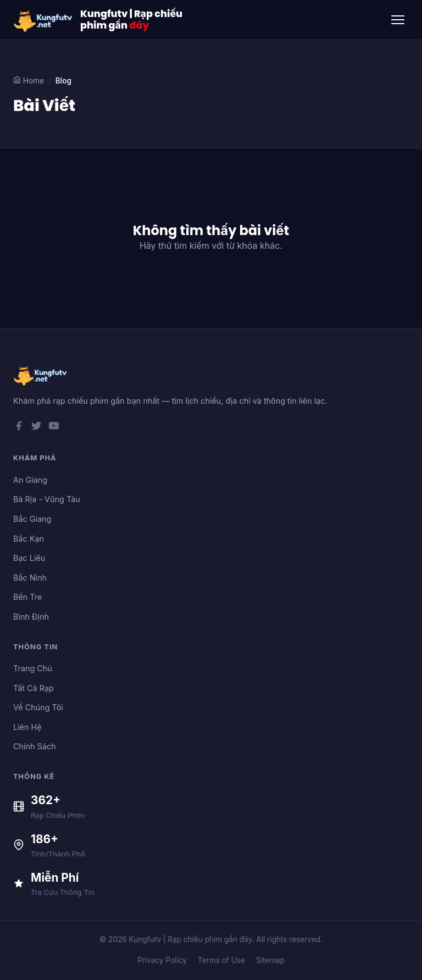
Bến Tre (27, 597)
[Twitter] (36, 428)
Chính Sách (35, 746)
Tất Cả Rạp (34, 688)
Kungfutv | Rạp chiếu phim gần (131, 20)
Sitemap (270, 960)
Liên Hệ (27, 727)
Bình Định (31, 617)
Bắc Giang (32, 519)
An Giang (30, 480)
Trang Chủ (33, 668)
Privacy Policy (162, 960)
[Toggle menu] (398, 20)
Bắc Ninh (30, 578)
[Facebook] (19, 428)
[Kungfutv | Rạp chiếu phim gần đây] (43, 20)
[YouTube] (54, 428)
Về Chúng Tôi (38, 707)
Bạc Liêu (29, 558)
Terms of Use (221, 960)
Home (29, 80)
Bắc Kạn (29, 539)
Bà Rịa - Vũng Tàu (47, 499)
